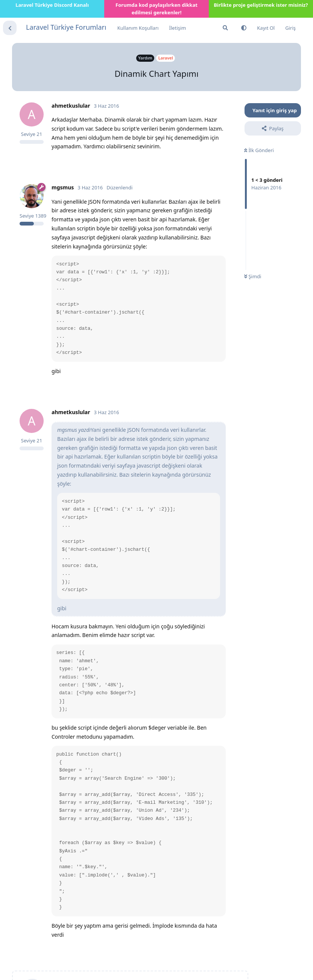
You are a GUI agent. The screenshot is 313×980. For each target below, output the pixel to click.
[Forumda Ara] (225, 28)
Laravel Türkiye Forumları (66, 27)
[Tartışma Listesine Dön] (10, 28)
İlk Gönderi (259, 150)
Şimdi (253, 276)
